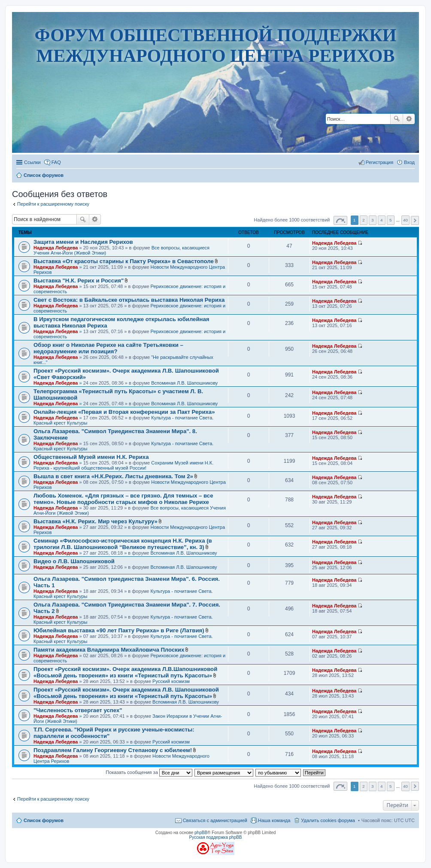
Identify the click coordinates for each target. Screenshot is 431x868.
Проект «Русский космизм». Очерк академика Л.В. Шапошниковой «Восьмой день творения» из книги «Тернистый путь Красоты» (126, 693)
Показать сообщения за (149, 772)
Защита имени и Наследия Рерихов (83, 242)
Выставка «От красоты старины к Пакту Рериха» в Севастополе (124, 261)
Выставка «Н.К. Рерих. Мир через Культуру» (96, 521)
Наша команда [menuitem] (274, 820)
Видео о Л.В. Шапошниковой (74, 561)
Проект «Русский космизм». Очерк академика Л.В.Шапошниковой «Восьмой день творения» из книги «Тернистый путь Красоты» (125, 672)
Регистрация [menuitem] (379, 162)
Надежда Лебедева (56, 248)
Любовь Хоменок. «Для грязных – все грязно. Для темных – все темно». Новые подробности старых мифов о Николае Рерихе (123, 499)
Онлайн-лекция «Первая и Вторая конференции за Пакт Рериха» (124, 412)
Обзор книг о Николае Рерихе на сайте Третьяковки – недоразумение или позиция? (108, 348)
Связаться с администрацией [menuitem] (215, 820)
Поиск (397, 119)
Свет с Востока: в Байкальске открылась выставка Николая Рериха (129, 300)
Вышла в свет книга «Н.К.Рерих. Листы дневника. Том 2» (113, 476)
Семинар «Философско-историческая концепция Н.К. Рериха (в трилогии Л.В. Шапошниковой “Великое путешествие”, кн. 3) (123, 544)
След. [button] (415, 220)
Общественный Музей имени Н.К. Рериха (91, 457)
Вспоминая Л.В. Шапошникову (184, 383)
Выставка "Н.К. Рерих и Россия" (79, 281)
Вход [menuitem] (409, 162)
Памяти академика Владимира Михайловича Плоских (109, 650)
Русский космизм (171, 681)
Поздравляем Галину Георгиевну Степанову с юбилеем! (113, 750)
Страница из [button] (340, 220)
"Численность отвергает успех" (78, 710)
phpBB (201, 833)
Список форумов (44, 820)
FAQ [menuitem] (56, 162)
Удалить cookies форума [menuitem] (328, 820)
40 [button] (405, 220)
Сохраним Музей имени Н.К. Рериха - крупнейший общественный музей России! (123, 465)
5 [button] (391, 220)
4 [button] (382, 220)
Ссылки (32, 162)
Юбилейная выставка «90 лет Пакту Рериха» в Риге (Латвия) (119, 630)
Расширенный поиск (409, 119)
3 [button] (373, 220)
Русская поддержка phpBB (215, 837)
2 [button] (364, 220)
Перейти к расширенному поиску (53, 204)
